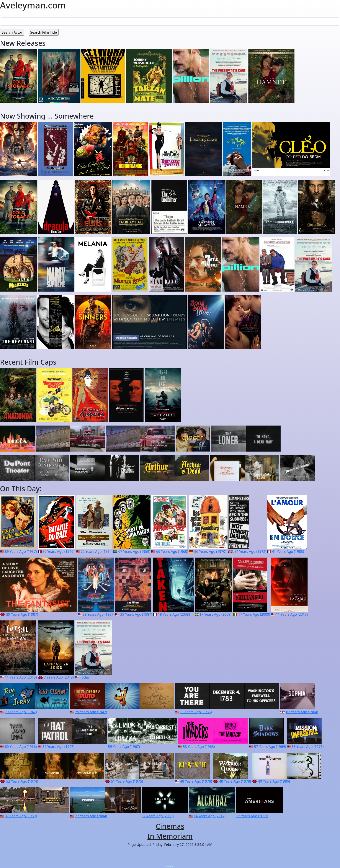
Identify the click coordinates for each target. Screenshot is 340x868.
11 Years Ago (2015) (292, 614)
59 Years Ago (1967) (58, 747)
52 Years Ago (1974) (22, 781)
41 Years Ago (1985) (288, 551)
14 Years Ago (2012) (210, 816)
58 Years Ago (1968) (199, 747)
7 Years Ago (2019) (59, 677)
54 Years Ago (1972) (250, 551)
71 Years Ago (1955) (196, 712)
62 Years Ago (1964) (302, 712)
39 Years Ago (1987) (22, 614)
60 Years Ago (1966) (21, 747)
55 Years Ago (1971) (308, 747)
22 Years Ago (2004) (91, 816)
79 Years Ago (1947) (21, 712)
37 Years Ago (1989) (21, 816)
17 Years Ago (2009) (215, 614)
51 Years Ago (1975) (127, 781)
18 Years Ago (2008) (174, 614)
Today (85, 677)
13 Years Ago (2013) (252, 816)
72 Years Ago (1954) (97, 551)
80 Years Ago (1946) (58, 551)
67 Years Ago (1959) (134, 551)
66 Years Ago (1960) (172, 551)
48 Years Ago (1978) (196, 781)
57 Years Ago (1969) (270, 747)
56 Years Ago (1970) (210, 551)
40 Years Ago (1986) (274, 781)
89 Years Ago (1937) (21, 551)
